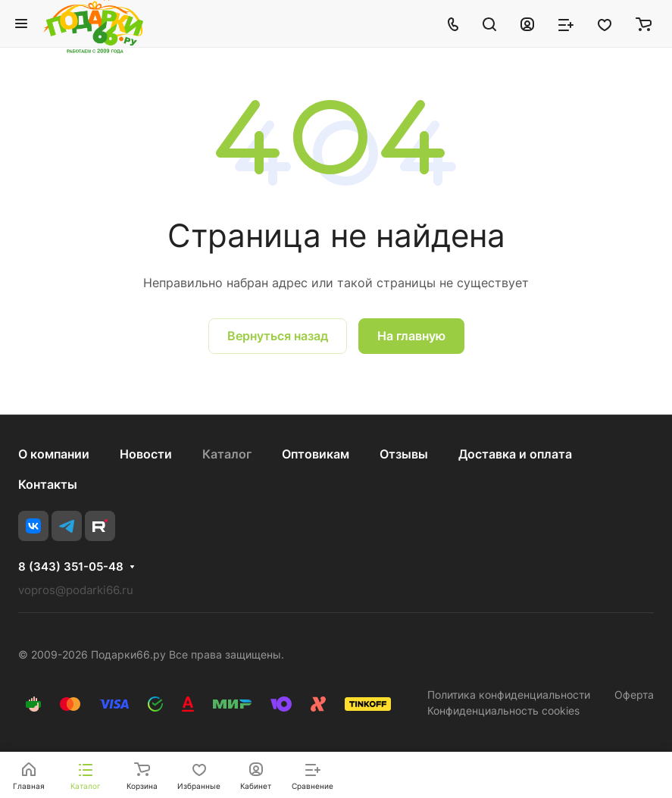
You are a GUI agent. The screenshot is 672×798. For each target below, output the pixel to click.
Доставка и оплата (515, 454)
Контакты (48, 484)
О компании (54, 454)
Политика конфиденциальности (509, 695)
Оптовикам (316, 454)
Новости (146, 454)
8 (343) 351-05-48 (71, 567)
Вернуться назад (278, 336)
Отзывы (404, 454)
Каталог (227, 454)
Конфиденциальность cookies (503, 710)
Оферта (634, 695)
